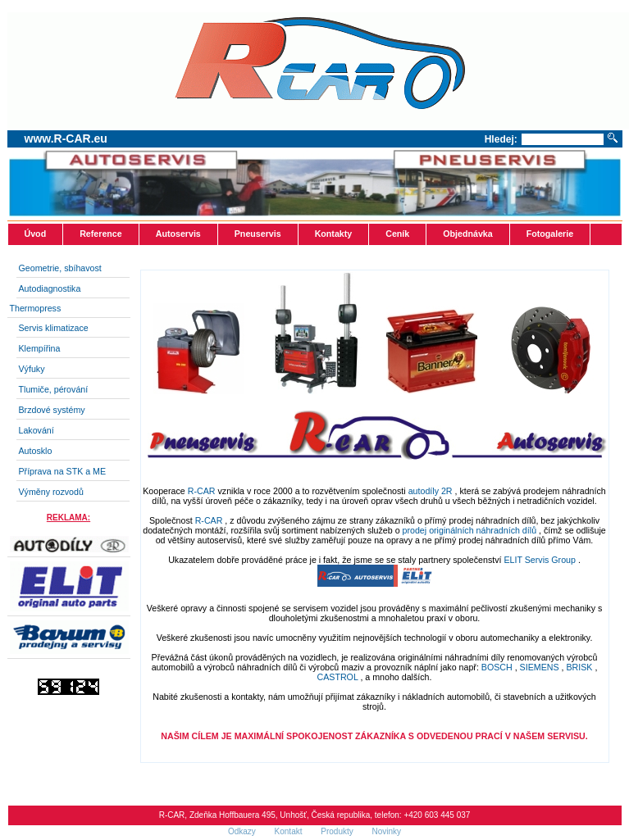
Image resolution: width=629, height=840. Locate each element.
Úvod (36, 234)
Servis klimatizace (54, 328)
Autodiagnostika (50, 288)
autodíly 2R (432, 491)
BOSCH (498, 667)
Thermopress (36, 308)
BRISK (579, 667)
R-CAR (203, 491)
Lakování (36, 430)
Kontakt (290, 831)
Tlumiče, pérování (54, 389)
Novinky (387, 831)
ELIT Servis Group (540, 560)
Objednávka (467, 234)
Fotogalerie (550, 234)
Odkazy (243, 831)
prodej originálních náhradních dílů (471, 530)
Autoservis (178, 234)
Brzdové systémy (52, 410)
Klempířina (40, 348)
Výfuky (32, 369)
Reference (101, 234)
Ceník (397, 234)
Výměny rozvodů (51, 492)
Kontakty (334, 234)
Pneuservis (258, 234)
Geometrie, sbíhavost (60, 268)
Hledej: (501, 139)
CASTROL (338, 677)
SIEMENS (540, 667)
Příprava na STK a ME (63, 471)
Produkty (338, 831)
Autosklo (36, 451)
